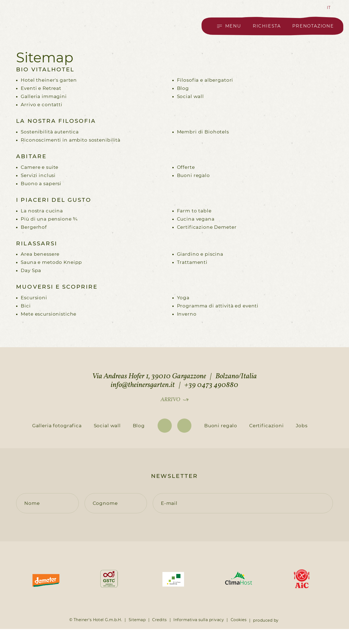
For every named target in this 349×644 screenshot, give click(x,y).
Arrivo (170, 400)
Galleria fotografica (57, 426)
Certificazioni (267, 426)
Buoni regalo (221, 426)
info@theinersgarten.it (143, 385)
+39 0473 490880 (211, 385)
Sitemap (137, 620)
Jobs (302, 426)
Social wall (107, 426)
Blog (139, 426)
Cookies (239, 620)
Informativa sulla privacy (199, 620)
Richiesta (267, 26)
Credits (159, 620)
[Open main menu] (229, 26)
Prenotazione (313, 26)
